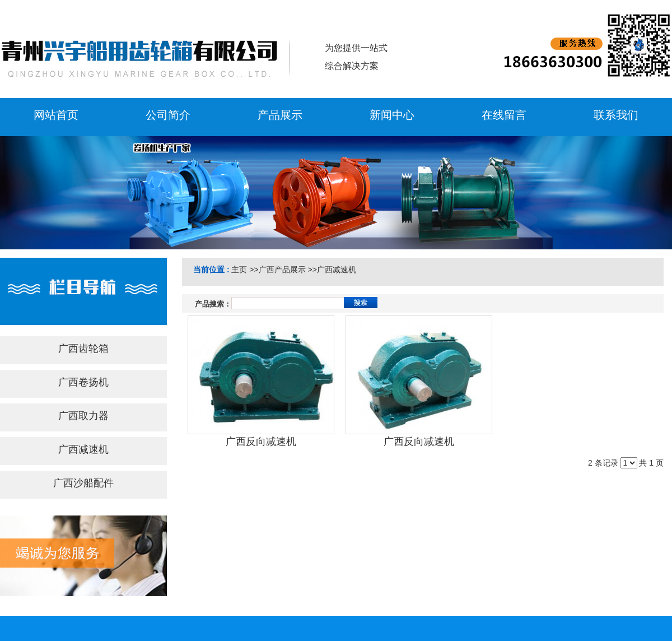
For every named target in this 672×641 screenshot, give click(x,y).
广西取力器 (83, 416)
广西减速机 (83, 449)
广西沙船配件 (83, 483)
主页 (239, 270)
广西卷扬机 (83, 382)
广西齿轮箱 (83, 349)
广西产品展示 (282, 270)
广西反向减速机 (261, 442)
